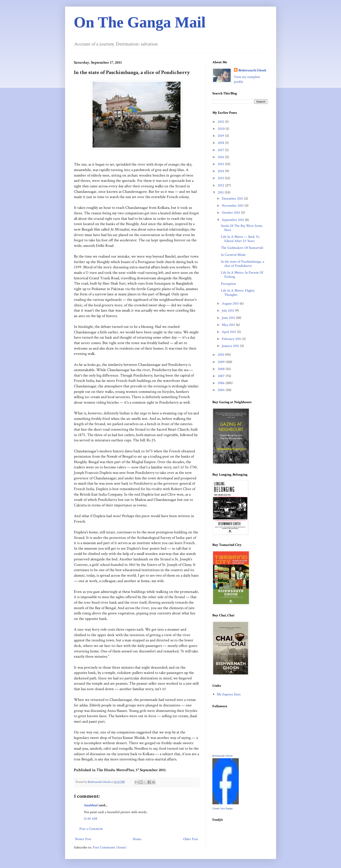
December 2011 (233, 199)
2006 (222, 383)
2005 (222, 390)
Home (137, 839)
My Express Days (229, 694)
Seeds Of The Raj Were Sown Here (242, 228)
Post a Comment (91, 829)
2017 (221, 150)
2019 (221, 136)
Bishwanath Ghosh (252, 70)
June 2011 (229, 318)
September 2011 (233, 220)
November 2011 (233, 206)
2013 (221, 178)
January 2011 (231, 346)
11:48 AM (90, 819)
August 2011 (231, 304)
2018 (221, 143)
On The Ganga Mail (140, 22)
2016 (221, 157)
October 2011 (231, 213)
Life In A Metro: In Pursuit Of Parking (242, 275)
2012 (221, 185)
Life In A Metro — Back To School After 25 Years (240, 239)
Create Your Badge (223, 808)
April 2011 (229, 332)
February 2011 (232, 339)
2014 (221, 171)
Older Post (191, 839)
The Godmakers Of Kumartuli (242, 248)
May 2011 (229, 325)
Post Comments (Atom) (110, 847)
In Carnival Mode (233, 255)
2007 (222, 376)
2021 (221, 122)
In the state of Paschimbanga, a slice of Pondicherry (243, 264)
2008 (222, 369)
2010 (221, 355)
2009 (222, 362)
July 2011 (228, 311)
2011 (221, 192)
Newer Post (83, 839)
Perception (228, 284)
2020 (222, 129)
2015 (221, 164)
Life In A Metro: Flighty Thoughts (238, 293)
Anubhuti (91, 805)
